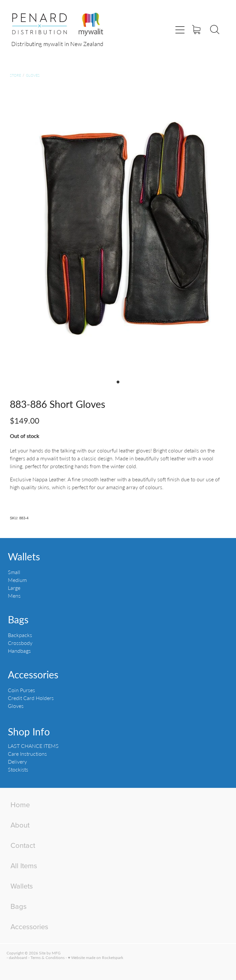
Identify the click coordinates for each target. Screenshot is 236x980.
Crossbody (20, 643)
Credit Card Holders (31, 698)
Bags (18, 619)
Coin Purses (21, 690)
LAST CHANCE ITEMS (33, 746)
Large (14, 588)
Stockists (18, 769)
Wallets (24, 556)
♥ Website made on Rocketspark (96, 957)
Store (15, 75)
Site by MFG (50, 953)
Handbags (19, 651)
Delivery (17, 761)
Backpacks (20, 635)
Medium (17, 580)
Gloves (33, 75)
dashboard (18, 957)
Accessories (33, 674)
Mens (14, 596)
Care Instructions (27, 754)
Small (14, 572)
